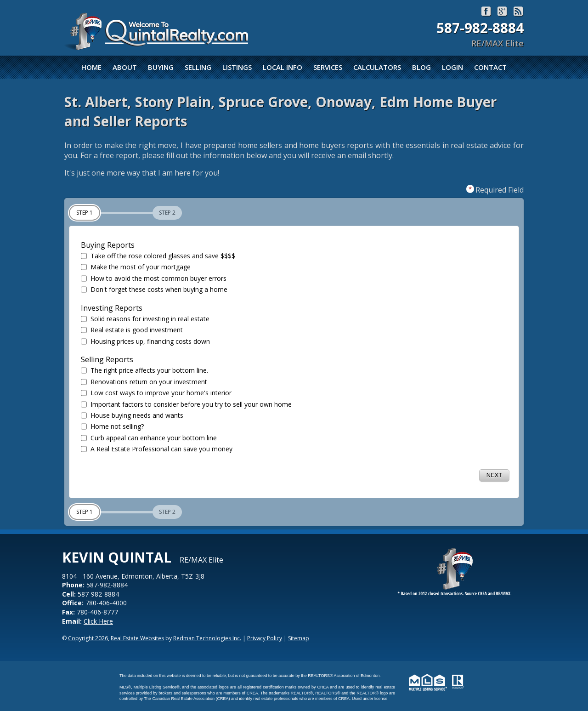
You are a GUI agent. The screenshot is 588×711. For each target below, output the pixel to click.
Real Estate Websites (137, 638)
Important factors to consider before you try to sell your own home (186, 404)
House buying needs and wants (132, 415)
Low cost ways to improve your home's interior (156, 393)
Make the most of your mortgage (136, 267)
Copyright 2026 (88, 638)
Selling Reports (107, 359)
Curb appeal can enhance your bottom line (149, 438)
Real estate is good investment (132, 330)
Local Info (283, 67)
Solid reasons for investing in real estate (145, 319)
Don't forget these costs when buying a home (154, 290)
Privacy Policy (265, 638)
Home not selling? (112, 427)
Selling (198, 67)
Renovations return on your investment (144, 382)
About (125, 67)
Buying (161, 67)
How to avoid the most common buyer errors (154, 279)
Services (328, 67)
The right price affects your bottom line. (144, 370)
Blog (421, 67)
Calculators (377, 67)
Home (91, 67)
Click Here (98, 621)
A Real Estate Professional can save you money (157, 449)
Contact (490, 67)
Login (452, 67)
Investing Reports (112, 308)
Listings (237, 67)
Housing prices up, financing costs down (145, 341)
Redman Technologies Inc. (207, 638)
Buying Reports (108, 245)
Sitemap (299, 638)
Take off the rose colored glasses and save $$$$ (158, 256)
